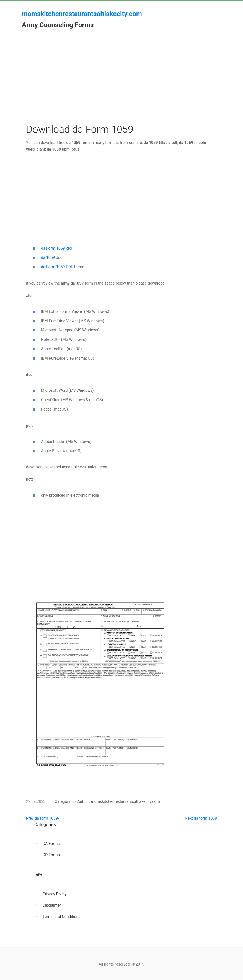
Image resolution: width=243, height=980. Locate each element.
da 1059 (48, 257)
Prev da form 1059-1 (44, 818)
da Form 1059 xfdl (57, 248)
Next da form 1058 (201, 818)
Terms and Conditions (62, 917)
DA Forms (51, 844)
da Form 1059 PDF (57, 267)
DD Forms (51, 855)
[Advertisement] (121, 84)
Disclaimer (52, 905)
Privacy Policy (55, 894)
